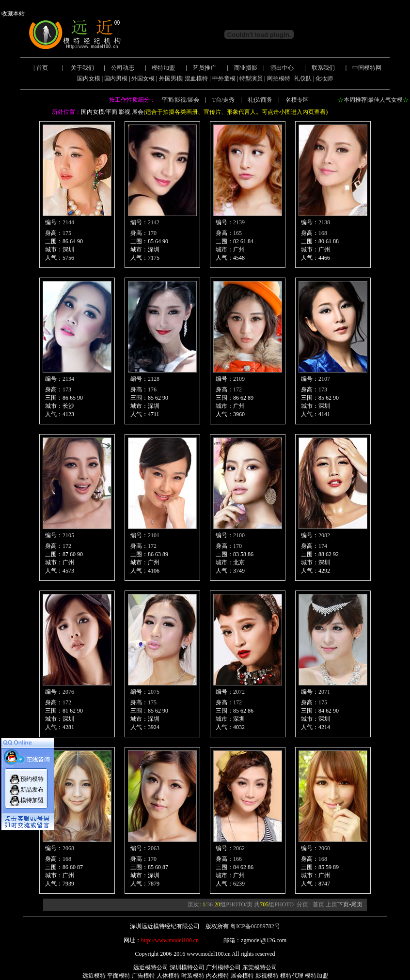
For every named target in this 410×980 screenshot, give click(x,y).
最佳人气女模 (385, 100)
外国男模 (171, 78)
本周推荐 (355, 100)
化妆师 (324, 78)
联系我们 (323, 68)
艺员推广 (205, 68)
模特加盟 (163, 68)
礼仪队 (303, 78)
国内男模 (116, 78)
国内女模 (89, 78)
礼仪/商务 (260, 100)
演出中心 (282, 68)
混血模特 (196, 78)
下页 (343, 904)
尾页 (357, 904)
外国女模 (143, 78)
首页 (42, 68)
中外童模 (224, 78)
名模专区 (297, 100)
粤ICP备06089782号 (255, 926)
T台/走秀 (224, 100)
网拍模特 (279, 78)
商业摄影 (246, 68)
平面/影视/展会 (181, 100)
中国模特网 (367, 68)
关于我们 (82, 68)
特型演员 (251, 78)
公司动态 (123, 68)
